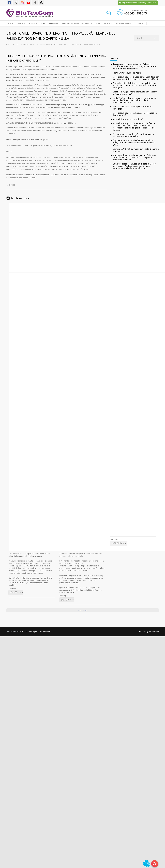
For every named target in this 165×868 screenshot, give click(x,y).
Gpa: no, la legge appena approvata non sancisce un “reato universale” (135, 93)
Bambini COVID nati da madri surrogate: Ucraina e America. (136, 150)
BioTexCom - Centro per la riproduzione (34, 632)
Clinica (20, 23)
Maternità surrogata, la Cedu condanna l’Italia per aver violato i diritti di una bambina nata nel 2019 (136, 78)
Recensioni (54, 23)
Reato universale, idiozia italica (127, 73)
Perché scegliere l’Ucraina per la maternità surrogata (132, 108)
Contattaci (140, 23)
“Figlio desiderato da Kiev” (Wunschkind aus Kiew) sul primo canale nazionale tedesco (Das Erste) (134, 143)
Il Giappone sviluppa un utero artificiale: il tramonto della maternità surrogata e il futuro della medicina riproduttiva (134, 66)
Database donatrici (124, 23)
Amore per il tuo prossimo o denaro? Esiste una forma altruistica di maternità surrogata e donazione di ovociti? (135, 157)
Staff (98, 23)
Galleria (107, 23)
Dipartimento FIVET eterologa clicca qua (138, 3)
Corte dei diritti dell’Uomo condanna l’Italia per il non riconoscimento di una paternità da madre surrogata (135, 85)
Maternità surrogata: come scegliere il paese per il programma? (135, 114)
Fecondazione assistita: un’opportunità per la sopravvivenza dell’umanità (134, 135)
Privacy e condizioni (149, 632)
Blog (17, 44)
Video (43, 23)
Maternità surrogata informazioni (76, 23)
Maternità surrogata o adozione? (128, 119)
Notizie (32, 23)
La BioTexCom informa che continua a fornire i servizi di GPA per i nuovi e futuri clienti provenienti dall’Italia (134, 100)
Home (11, 23)
